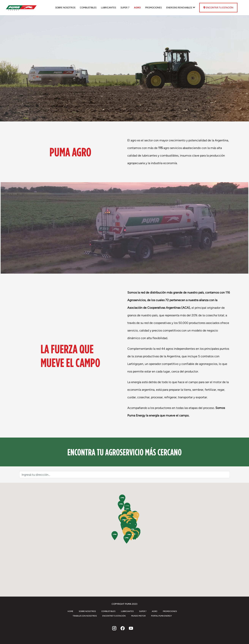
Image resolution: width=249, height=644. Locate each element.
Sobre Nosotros (65, 8)
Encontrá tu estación (218, 8)
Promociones (153, 8)
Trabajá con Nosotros (85, 616)
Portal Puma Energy (161, 616)
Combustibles (88, 8)
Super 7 (125, 8)
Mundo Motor (138, 616)
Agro (137, 8)
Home (70, 611)
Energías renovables (179, 8)
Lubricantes (108, 8)
